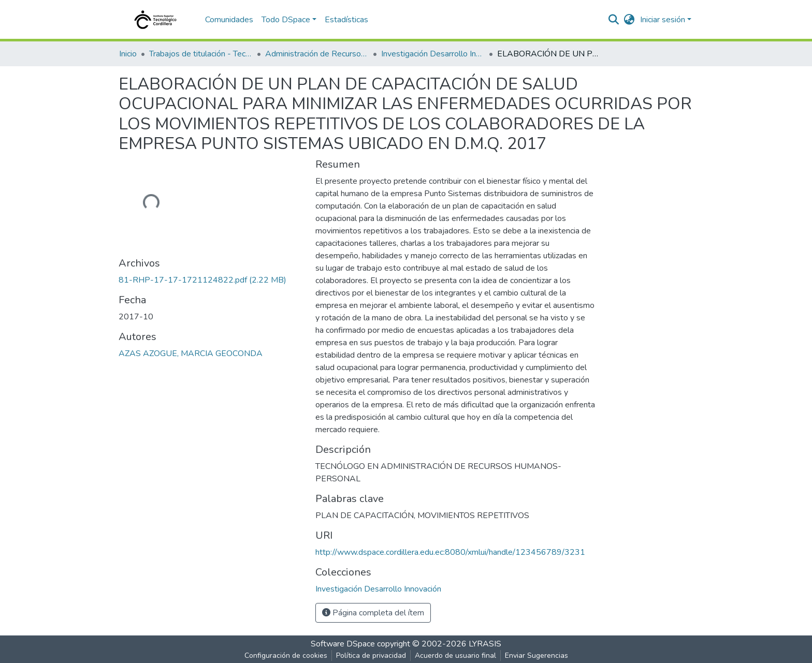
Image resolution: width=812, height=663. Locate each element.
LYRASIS (485, 644)
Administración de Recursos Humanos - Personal (317, 54)
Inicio (128, 54)
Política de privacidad (371, 655)
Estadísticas (346, 20)
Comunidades (229, 20)
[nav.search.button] (614, 20)
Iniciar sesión (663, 20)
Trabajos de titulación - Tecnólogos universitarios (201, 54)
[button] (629, 20)
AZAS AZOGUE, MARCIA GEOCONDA (191, 353)
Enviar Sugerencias (536, 655)
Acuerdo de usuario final (455, 655)
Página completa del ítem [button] (373, 613)
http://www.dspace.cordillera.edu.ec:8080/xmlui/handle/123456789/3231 (450, 552)
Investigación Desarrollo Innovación (433, 54)
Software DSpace (343, 644)
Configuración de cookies (286, 655)
